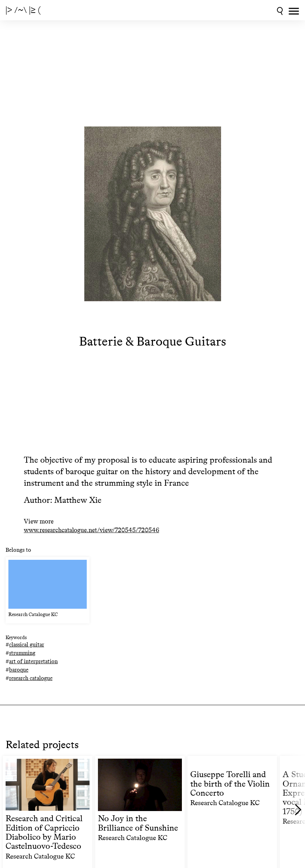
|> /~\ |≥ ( (23, 10)
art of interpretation (33, 661)
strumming (22, 653)
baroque (19, 670)
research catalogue (31, 678)
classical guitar (27, 645)
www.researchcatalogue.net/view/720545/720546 (91, 530)
